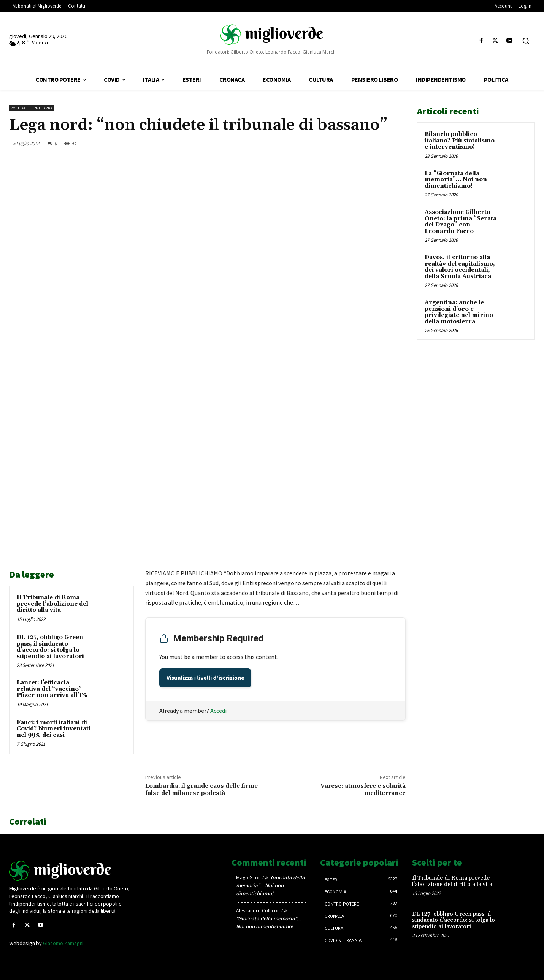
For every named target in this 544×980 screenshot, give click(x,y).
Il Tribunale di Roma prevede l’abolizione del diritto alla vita (52, 604)
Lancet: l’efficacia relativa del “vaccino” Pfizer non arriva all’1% (52, 689)
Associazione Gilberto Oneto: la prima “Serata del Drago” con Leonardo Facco (461, 222)
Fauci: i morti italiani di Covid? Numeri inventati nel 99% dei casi (54, 729)
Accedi (218, 711)
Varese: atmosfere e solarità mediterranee (363, 789)
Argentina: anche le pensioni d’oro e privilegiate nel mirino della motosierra (459, 312)
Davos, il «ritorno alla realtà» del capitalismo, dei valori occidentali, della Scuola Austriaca (460, 267)
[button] (526, 41)
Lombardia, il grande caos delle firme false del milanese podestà (201, 789)
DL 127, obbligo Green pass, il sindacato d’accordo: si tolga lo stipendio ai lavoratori (50, 647)
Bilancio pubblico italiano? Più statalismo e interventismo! (460, 141)
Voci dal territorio (31, 108)
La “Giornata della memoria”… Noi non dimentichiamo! (456, 180)
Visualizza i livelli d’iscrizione (205, 678)
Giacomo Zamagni (63, 943)
